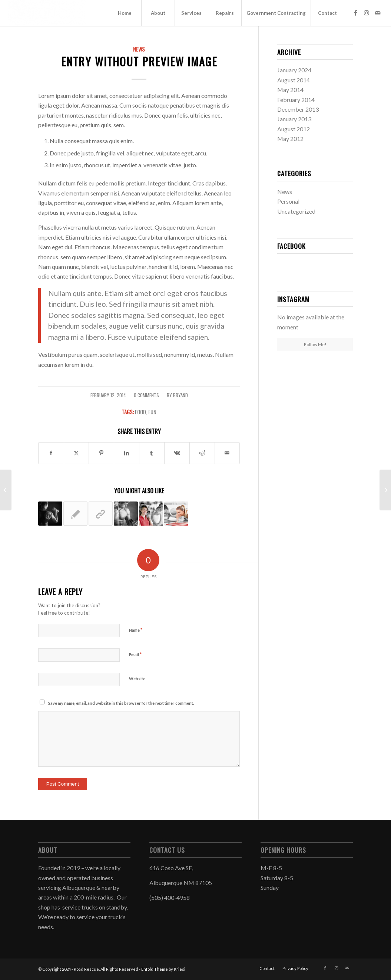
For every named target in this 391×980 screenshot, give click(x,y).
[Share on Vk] (177, 453)
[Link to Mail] (378, 13)
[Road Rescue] (47, 13)
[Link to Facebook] (355, 13)
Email (135, 654)
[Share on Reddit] (202, 453)
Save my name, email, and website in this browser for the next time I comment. (121, 703)
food (140, 412)
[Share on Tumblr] (152, 453)
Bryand (180, 395)
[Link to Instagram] (367, 13)
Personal (288, 201)
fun (152, 412)
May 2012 (290, 139)
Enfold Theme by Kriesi (163, 969)
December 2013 (298, 109)
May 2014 (290, 90)
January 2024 (294, 70)
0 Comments (146, 395)
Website (137, 679)
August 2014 (294, 80)
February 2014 (296, 100)
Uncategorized (296, 211)
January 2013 (294, 119)
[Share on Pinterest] (101, 453)
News (139, 49)
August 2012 (294, 129)
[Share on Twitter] (77, 453)
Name (136, 630)
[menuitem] (125, 13)
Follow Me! (315, 344)
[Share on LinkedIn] (127, 453)
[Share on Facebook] (51, 453)
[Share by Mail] (227, 453)
